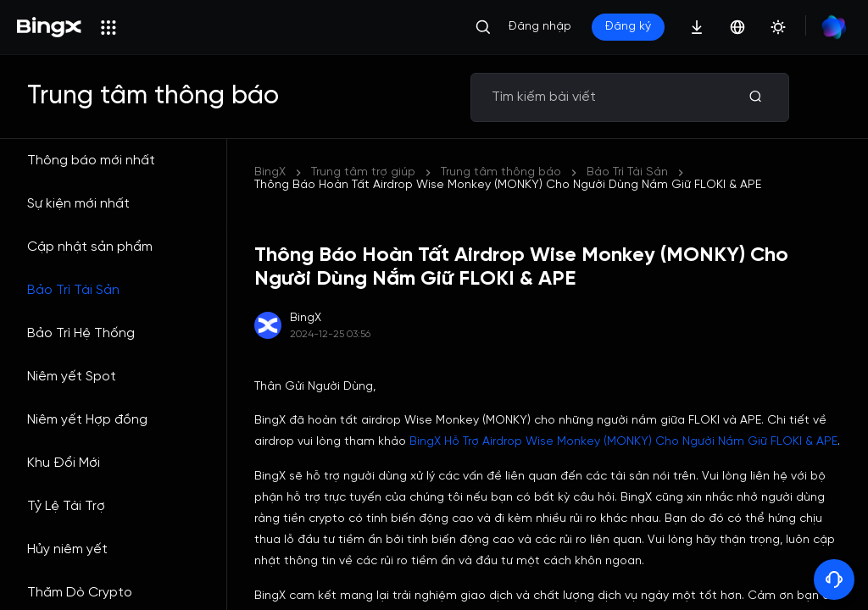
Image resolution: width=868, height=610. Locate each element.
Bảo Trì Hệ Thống (81, 333)
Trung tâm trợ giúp (363, 172)
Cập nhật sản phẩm (90, 247)
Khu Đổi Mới (64, 463)
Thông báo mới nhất (91, 161)
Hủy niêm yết (67, 549)
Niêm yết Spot (72, 377)
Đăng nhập (540, 27)
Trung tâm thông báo (501, 172)
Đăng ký (628, 27)
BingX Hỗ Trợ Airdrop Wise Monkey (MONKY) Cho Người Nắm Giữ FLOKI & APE (623, 442)
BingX (270, 172)
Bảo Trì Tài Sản (73, 290)
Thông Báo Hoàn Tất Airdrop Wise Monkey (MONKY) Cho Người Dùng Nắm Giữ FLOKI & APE (508, 185)
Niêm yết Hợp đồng (87, 420)
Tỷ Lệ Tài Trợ (66, 506)
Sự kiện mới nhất (78, 204)
